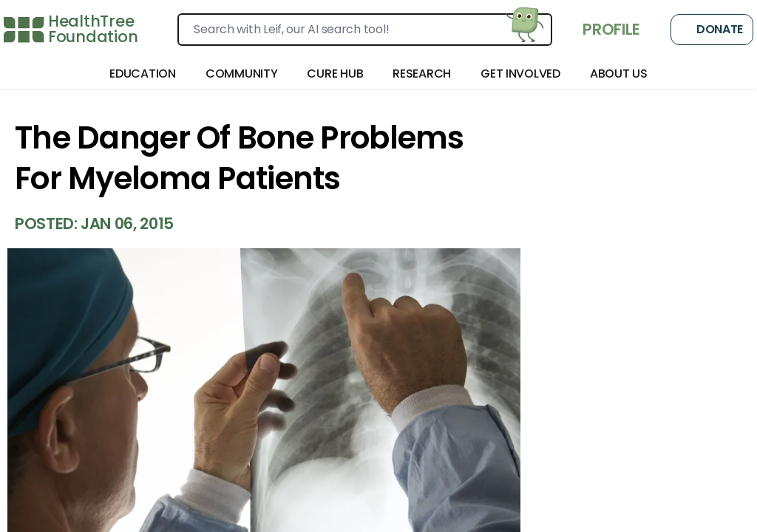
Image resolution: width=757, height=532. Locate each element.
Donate (712, 30)
